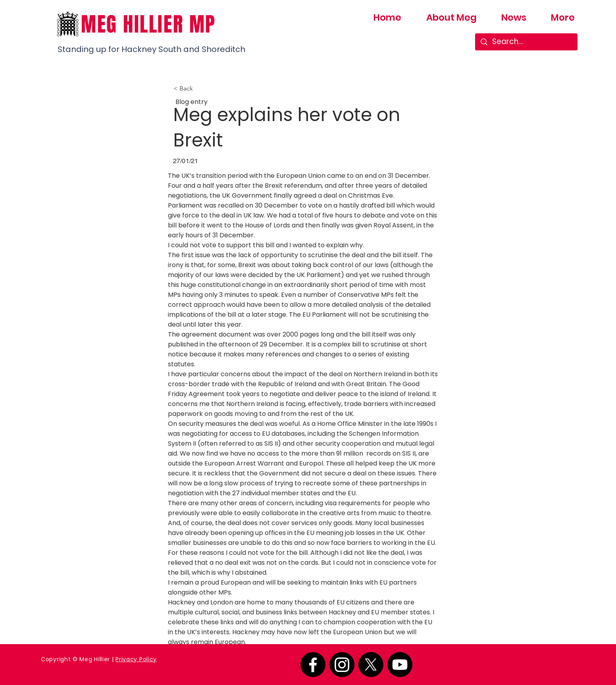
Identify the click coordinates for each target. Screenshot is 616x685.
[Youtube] (400, 665)
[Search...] (526, 42)
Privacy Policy (136, 659)
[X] (371, 665)
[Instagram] (342, 665)
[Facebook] (313, 665)
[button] (200, 89)
